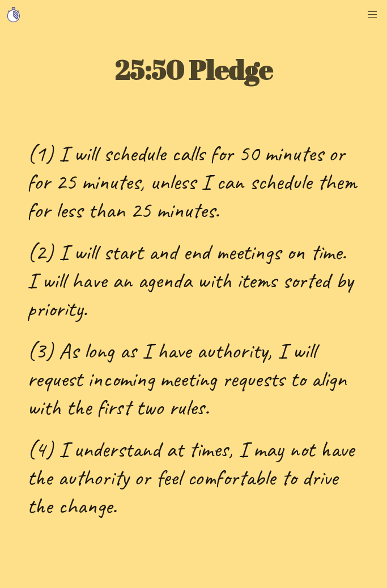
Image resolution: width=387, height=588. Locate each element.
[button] (372, 15)
